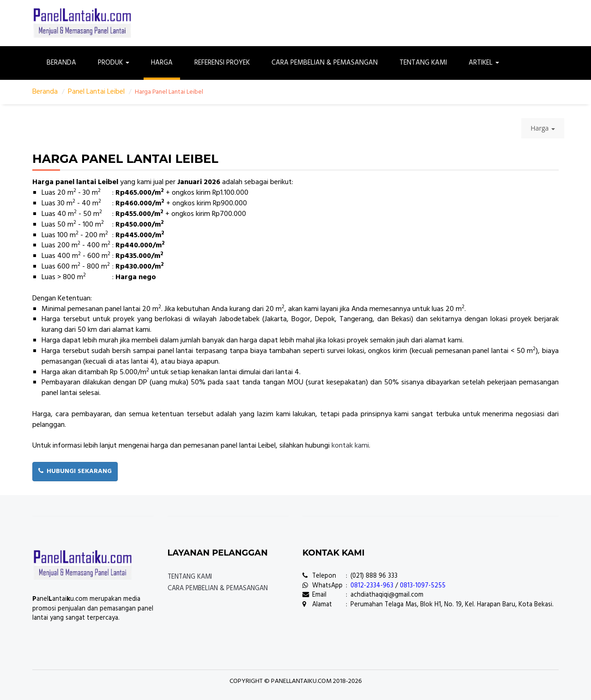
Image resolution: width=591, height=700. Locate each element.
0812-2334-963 (372, 586)
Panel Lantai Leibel (96, 92)
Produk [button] (114, 63)
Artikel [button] (484, 63)
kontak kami (350, 446)
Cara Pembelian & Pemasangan (325, 63)
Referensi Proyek (222, 63)
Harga (162, 63)
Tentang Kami (423, 63)
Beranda (61, 63)
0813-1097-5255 (423, 586)
